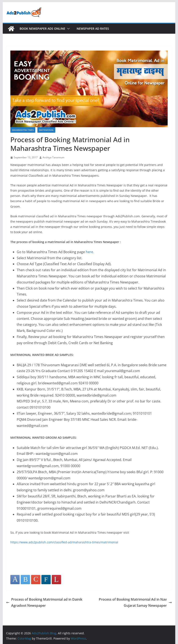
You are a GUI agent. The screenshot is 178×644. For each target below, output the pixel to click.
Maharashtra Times (23, 130)
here (89, 252)
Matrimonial (46, 130)
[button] (68, 29)
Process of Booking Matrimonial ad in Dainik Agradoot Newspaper (44, 602)
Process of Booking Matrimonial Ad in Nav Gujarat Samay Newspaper (135, 602)
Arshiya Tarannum (54, 157)
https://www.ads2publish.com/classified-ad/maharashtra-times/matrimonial (64, 542)
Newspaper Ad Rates (93, 29)
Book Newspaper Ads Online (42, 29)
